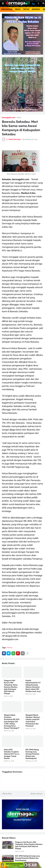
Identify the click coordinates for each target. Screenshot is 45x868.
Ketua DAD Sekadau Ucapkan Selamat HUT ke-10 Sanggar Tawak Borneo (12, 754)
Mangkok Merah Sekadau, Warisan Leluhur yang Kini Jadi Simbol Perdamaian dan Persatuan (33, 720)
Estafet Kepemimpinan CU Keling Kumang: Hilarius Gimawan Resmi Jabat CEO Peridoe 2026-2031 (33, 686)
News (19, 118)
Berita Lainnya (36, 794)
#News (10, 648)
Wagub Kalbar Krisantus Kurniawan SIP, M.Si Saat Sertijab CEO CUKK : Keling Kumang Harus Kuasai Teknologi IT (12, 722)
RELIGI (18, 9)
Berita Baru (7, 794)
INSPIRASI (36, 9)
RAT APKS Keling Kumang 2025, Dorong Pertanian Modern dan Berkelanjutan (32, 754)
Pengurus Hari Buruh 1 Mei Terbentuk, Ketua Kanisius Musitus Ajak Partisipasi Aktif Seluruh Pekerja (11, 687)
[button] (3, 3)
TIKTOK (26, 9)
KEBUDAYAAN (7, 9)
